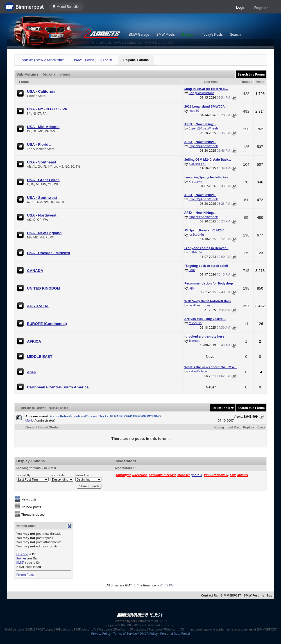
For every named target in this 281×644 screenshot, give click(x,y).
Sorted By (23, 475)
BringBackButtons (201, 93)
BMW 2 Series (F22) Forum (93, 60)
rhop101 (195, 111)
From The (82, 475)
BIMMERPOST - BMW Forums (242, 595)
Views (261, 427)
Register (261, 8)
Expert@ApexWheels (203, 128)
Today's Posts (212, 35)
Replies (249, 427)
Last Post (234, 427)
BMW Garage (139, 35)
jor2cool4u (196, 234)
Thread (30, 427)
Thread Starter (48, 427)
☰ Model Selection (67, 7)
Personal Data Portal (175, 633)
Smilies (21, 558)
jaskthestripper (199, 305)
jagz (191, 287)
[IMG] (20, 562)
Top (269, 595)
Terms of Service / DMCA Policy (135, 633)
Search (235, 35)
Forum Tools (221, 408)
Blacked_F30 (197, 164)
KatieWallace (198, 371)
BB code (22, 554)
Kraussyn (195, 181)
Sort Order (58, 475)
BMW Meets (166, 35)
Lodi (192, 270)
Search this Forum (251, 74)
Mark (29, 420)
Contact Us (210, 595)
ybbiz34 (197, 475)
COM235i (195, 252)
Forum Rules (25, 574)
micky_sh (195, 323)
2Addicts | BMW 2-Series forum (43, 60)
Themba (194, 341)
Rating (219, 427)
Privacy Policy (101, 633)
